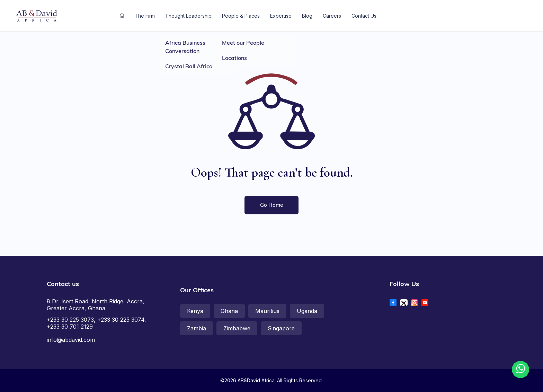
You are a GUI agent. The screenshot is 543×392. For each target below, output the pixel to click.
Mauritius (267, 311)
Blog (307, 16)
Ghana (229, 311)
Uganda (307, 311)
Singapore (281, 328)
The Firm (145, 16)
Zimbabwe (237, 328)
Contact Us (364, 16)
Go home (271, 205)
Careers (332, 16)
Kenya (195, 311)
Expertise (281, 16)
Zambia (197, 328)
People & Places (241, 16)
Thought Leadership (188, 16)
